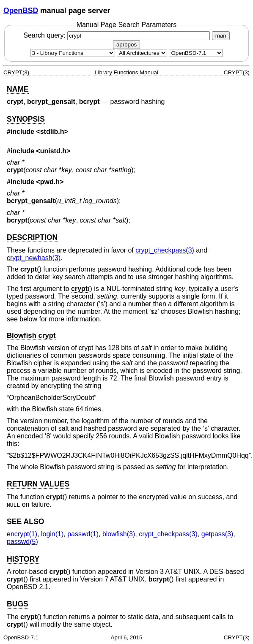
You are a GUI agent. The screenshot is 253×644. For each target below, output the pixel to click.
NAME (18, 89)
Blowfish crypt (31, 336)
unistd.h (53, 151)
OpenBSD (21, 11)
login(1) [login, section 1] (52, 534)
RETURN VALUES (38, 484)
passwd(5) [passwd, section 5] (22, 542)
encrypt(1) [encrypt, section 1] (22, 534)
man (221, 36)
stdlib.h (52, 132)
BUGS (18, 604)
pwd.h (50, 182)
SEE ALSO (25, 522)
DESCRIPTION (32, 237)
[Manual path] (196, 53)
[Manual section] (73, 53)
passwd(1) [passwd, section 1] (83, 534)
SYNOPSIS (26, 119)
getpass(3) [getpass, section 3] (217, 534)
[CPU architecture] (142, 53)
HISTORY (23, 559)
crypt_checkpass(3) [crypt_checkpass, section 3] (165, 250)
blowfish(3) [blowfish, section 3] (119, 534)
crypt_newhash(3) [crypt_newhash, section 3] (34, 258)
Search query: (118, 35)
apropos (126, 45)
